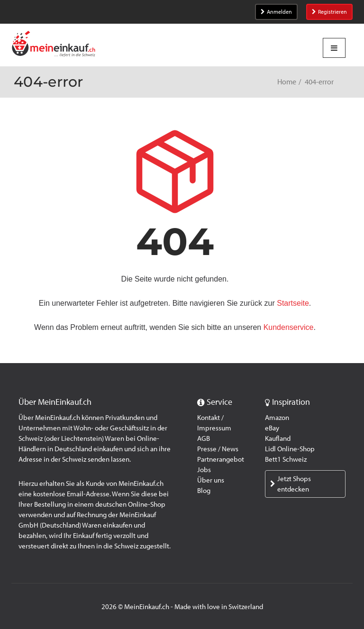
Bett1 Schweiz (286, 459)
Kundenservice (289, 327)
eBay (272, 428)
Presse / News (218, 449)
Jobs (204, 470)
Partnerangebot (221, 459)
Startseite (293, 303)
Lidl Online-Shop (290, 449)
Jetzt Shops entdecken (291, 484)
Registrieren (329, 12)
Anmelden (276, 12)
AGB (204, 438)
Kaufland (278, 438)
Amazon (277, 418)
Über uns (211, 480)
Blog (204, 491)
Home (287, 82)
